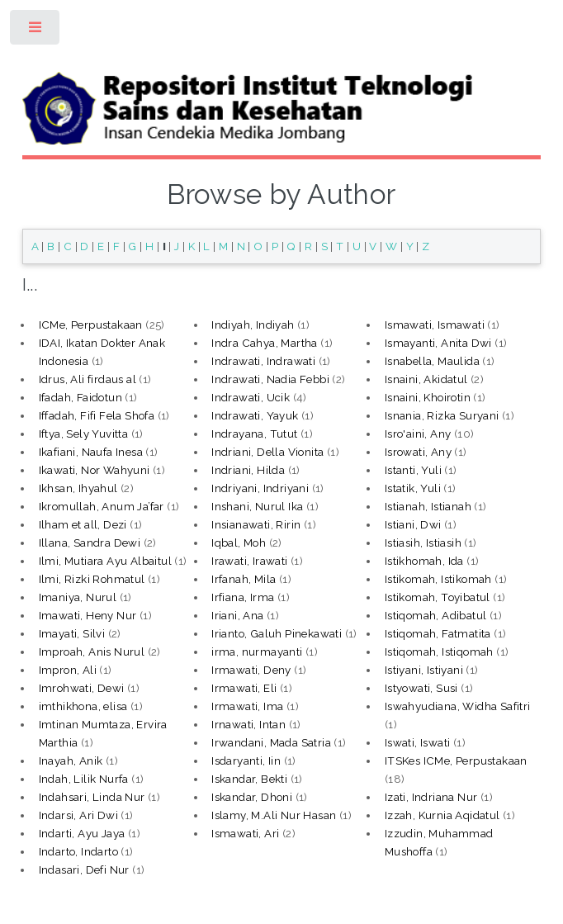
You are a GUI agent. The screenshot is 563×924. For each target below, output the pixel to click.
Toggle (36, 31)
